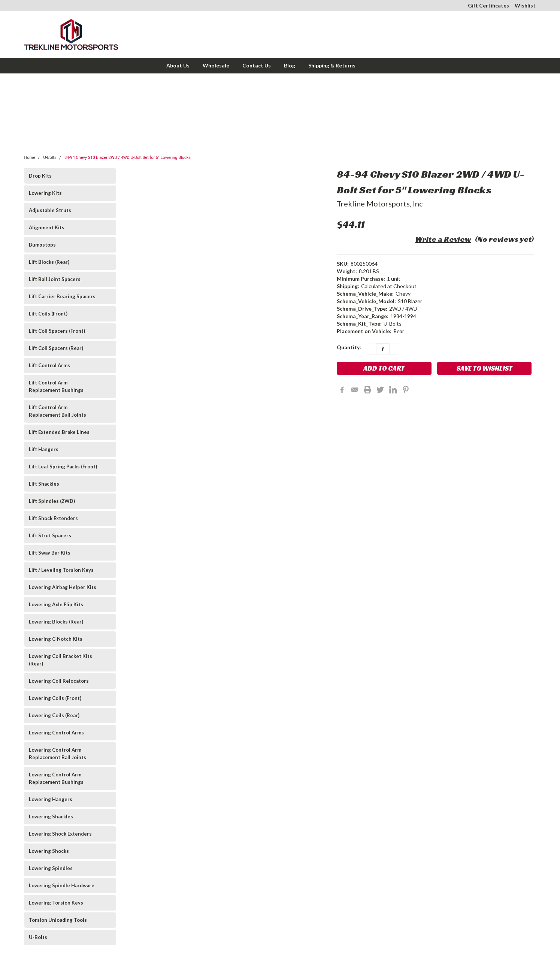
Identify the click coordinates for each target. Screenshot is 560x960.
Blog (290, 65)
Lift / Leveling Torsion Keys (61, 570)
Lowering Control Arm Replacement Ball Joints (57, 754)
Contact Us (257, 65)
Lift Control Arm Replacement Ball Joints (57, 411)
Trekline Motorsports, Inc (380, 203)
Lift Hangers (44, 449)
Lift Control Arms (49, 365)
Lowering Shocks (49, 851)
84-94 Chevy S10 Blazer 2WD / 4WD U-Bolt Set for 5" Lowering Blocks (128, 158)
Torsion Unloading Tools (58, 920)
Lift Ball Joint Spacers (55, 279)
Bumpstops (42, 245)
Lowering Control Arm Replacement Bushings (56, 778)
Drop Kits (40, 176)
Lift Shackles (44, 484)
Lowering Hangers (51, 799)
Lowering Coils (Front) (55, 698)
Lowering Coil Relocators (59, 681)
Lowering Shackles (51, 816)
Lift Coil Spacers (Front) (57, 331)
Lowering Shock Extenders (60, 834)
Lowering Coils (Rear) (54, 715)
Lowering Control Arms (56, 733)
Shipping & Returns (332, 65)
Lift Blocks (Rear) (49, 262)
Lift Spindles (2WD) (52, 501)
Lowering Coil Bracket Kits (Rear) (60, 660)
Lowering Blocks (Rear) (56, 622)
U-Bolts (50, 158)
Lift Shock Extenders (53, 518)
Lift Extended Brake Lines (59, 432)
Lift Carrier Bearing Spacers (62, 296)
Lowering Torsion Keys (56, 903)
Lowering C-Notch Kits (56, 639)
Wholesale (216, 65)
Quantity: (349, 347)
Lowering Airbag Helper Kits (63, 587)
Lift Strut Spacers (50, 535)
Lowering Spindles (51, 868)
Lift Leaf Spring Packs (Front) (63, 467)
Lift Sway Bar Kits (50, 553)
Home (30, 158)
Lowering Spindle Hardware (62, 885)
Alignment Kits (47, 227)
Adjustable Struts (50, 210)
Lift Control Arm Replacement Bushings (56, 386)
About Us (178, 65)
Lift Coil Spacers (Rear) (56, 348)
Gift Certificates (488, 5)
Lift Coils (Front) (48, 314)
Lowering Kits (45, 193)
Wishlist (525, 5)
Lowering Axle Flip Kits (56, 604)
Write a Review (443, 239)
